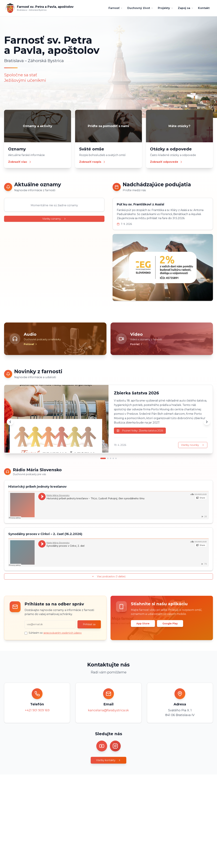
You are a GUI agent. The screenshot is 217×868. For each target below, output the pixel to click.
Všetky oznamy (54, 219)
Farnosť (116, 8)
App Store (143, 624)
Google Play (170, 624)
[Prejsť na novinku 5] (116, 458)
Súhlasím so (55, 633)
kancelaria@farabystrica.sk (108, 710)
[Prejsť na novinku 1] (103, 458)
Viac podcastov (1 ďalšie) (108, 576)
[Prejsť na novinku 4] (113, 458)
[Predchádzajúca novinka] (10, 422)
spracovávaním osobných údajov (63, 633)
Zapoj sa (186, 8)
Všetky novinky (193, 445)
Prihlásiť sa (89, 624)
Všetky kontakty (108, 760)
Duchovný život (140, 8)
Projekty (165, 8)
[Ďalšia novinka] (207, 422)
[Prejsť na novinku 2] (108, 458)
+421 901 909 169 (37, 710)
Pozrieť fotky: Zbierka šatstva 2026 (140, 431)
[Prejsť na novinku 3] (111, 458)
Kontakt (204, 8)
